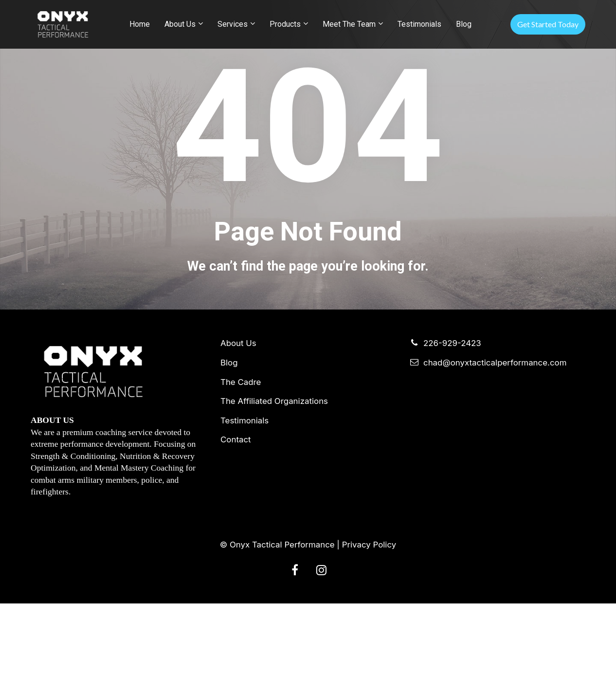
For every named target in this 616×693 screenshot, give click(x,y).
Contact (236, 529)
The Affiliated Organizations (274, 491)
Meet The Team (349, 24)
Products (285, 24)
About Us (180, 24)
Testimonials (419, 24)
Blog (464, 24)
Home (140, 24)
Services (233, 24)
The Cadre (241, 471)
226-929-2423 (446, 433)
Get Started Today (548, 24)
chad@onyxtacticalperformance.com (488, 452)
